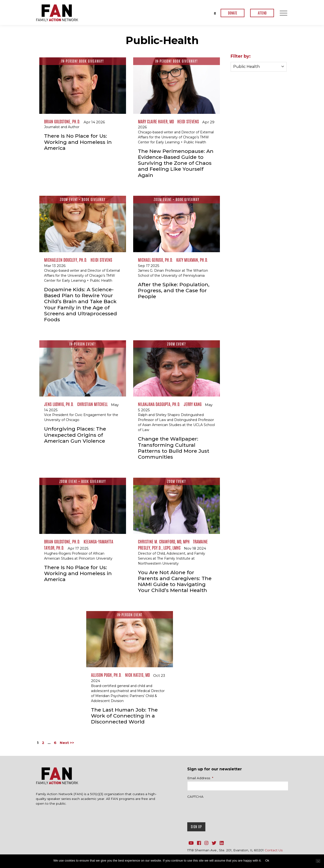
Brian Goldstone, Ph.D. (62, 121)
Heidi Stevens (188, 121)
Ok (267, 860)
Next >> (67, 743)
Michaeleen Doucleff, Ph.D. (66, 260)
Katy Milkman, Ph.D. (192, 260)
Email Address (200, 778)
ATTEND (262, 13)
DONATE (233, 13)
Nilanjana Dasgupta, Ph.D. (159, 404)
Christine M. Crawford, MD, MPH (164, 542)
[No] (318, 861)
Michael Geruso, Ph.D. (155, 260)
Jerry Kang (193, 404)
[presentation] (223, 809)
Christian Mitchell (92, 404)
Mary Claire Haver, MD (156, 121)
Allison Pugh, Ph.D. (106, 675)
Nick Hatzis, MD (137, 675)
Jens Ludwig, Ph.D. (59, 404)
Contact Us (274, 850)
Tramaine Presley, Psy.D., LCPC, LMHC (173, 545)
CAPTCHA (195, 797)
